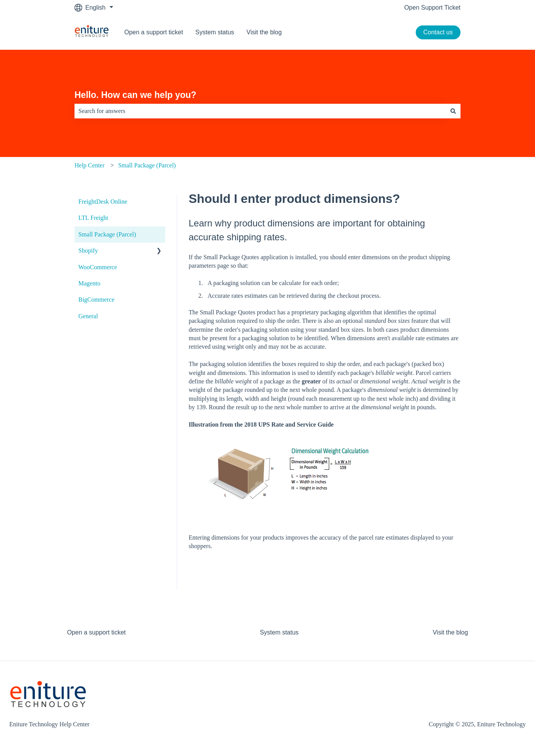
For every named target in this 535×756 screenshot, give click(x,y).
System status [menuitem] (279, 632)
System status (215, 32)
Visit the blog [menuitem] (450, 632)
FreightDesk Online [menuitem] (103, 202)
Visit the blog (264, 32)
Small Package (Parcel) (147, 165)
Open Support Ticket (432, 8)
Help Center (90, 165)
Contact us (438, 32)
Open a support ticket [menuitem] (97, 632)
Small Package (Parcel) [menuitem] (107, 234)
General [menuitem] (88, 316)
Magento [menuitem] (89, 283)
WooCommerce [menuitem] (98, 267)
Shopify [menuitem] (88, 251)
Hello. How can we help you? (135, 95)
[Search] (453, 111)
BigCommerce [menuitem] (96, 300)
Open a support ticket (154, 32)
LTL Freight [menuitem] (93, 218)
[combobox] (260, 111)
